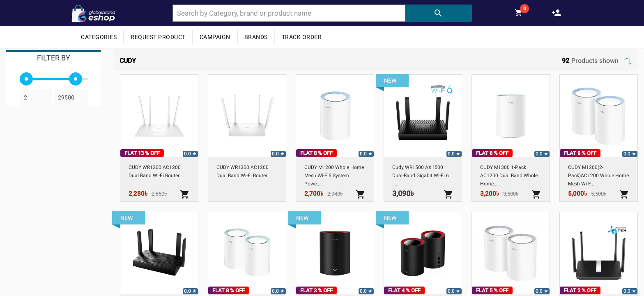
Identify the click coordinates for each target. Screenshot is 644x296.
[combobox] (289, 13)
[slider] (26, 79)
